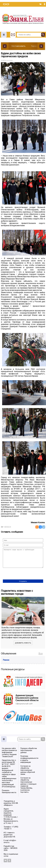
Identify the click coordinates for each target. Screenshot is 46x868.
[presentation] (21, 577)
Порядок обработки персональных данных (29, 754)
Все (41, 657)
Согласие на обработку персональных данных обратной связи (28, 774)
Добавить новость (23, 646)
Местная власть (18, 46)
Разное (6, 664)
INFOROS (14, 852)
